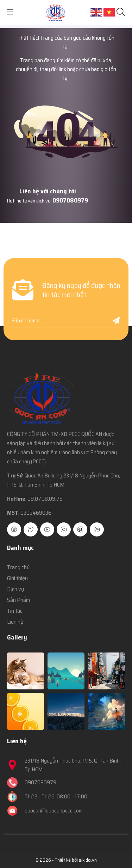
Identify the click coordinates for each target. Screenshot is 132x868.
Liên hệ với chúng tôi (48, 191)
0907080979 (70, 200)
